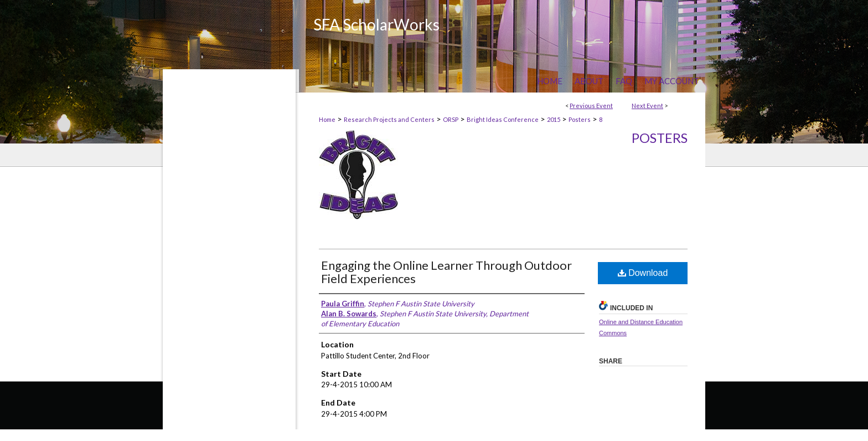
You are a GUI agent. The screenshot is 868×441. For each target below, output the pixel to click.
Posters (580, 119)
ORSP (451, 119)
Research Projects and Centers (389, 119)
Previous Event (591, 106)
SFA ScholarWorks (376, 24)
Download (643, 273)
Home (327, 119)
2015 (554, 119)
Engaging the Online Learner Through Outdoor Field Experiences (446, 272)
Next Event (647, 106)
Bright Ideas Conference (503, 119)
